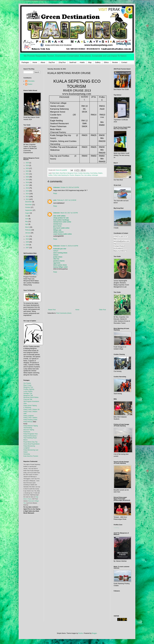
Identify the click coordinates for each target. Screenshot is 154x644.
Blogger (94, 633)
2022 (28, 171)
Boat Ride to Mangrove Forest (69, 173)
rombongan (95, 175)
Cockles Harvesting (84, 173)
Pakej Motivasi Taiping (31, 426)
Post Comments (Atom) (64, 313)
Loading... (117, 528)
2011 (28, 236)
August (28, 213)
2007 (28, 248)
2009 (28, 242)
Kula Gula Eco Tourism (31, 456)
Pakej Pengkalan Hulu (31, 434)
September (29, 210)
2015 (28, 191)
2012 (28, 199)
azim (55, 200)
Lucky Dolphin (28, 391)
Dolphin (100, 173)
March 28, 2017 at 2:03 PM (69, 213)
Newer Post (52, 310)
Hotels (82, 62)
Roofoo (81, 633)
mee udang (87, 175)
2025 (28, 163)
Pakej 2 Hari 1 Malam (30, 418)
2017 (28, 185)
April (27, 224)
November (29, 205)
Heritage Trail (28, 393)
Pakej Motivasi (28, 422)
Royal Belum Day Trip (30, 442)
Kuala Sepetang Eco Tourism (66, 175)
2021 (28, 174)
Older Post (102, 310)
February (28, 230)
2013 (28, 197)
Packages (25, 62)
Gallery (98, 62)
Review (115, 62)
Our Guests (27, 383)
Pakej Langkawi (29, 416)
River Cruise (27, 385)
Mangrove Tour (79, 175)
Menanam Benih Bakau (31, 397)
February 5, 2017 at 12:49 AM (67, 200)
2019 (28, 180)
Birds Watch (56, 173)
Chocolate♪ (31, 81)
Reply (55, 193)
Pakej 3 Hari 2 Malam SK (32, 410)
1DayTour (62, 62)
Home (35, 62)
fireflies (51, 175)
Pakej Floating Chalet (30, 420)
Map (90, 62)
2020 (28, 177)
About (43, 62)
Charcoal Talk (28, 399)
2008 (28, 245)
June (27, 219)
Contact (124, 62)
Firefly (55, 175)
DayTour (52, 62)
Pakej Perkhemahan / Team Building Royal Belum (30, 438)
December (29, 202)
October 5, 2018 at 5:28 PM (69, 246)
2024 (28, 165)
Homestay (27, 454)
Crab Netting (94, 173)
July (27, 216)
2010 (28, 239)
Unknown (57, 187)
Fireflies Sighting (29, 389)
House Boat (27, 444)
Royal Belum (35, 444)
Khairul (30, 84)
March (27, 227)
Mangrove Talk (28, 395)
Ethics (106, 62)
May (27, 221)
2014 (28, 194)
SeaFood (73, 62)
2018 (28, 182)
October (28, 207)
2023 (28, 168)
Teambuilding (28, 428)
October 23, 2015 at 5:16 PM (70, 187)
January (28, 233)
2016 (28, 188)
